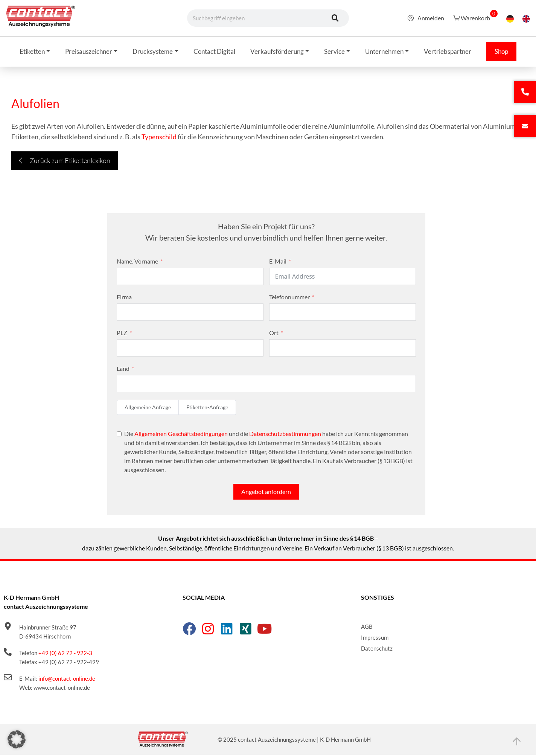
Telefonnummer (289, 298)
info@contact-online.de (67, 680)
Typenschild (159, 138)
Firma (124, 298)
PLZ (122, 334)
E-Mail (278, 262)
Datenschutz (377, 649)
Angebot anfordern (266, 493)
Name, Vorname (137, 262)
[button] (17, 739)
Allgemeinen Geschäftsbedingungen (181, 435)
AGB (367, 628)
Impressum (375, 639)
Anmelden (426, 18)
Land (123, 370)
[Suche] (335, 18)
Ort (274, 334)
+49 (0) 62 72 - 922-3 (65, 654)
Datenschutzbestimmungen (285, 435)
